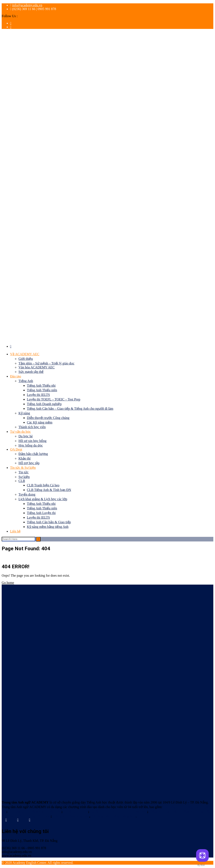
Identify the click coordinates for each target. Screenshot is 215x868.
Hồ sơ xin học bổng (32, 441)
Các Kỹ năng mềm (40, 422)
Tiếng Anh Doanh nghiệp (44, 404)
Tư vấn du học (20, 432)
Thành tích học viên (32, 427)
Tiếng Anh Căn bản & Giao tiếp (49, 522)
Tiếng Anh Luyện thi (41, 513)
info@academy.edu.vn (27, 5)
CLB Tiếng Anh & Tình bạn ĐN (49, 490)
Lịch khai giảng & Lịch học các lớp (43, 499)
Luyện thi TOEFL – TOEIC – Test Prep (54, 399)
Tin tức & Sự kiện (23, 468)
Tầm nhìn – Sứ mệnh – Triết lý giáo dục (46, 363)
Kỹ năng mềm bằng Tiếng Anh (113, 816)
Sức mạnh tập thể (31, 372)
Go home (8, 583)
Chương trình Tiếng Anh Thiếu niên (35, 812)
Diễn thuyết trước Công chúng (48, 418)
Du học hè (26, 436)
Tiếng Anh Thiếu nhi (41, 386)
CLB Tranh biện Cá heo (43, 485)
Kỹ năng (24, 413)
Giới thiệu (26, 359)
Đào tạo (16, 376)
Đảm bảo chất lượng (33, 454)
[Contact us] (202, 855)
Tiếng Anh (26, 381)
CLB (22, 481)
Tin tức (24, 472)
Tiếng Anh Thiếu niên (42, 390)
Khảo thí (24, 458)
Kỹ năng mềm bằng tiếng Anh (48, 527)
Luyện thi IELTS (38, 395)
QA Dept (16, 449)
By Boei (201, 865)
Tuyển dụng (27, 494)
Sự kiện (24, 477)
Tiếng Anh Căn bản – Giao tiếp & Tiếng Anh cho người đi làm (70, 409)
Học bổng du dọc (31, 445)
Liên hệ (15, 531)
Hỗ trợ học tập (29, 463)
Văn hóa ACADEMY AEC (37, 367)
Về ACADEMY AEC (25, 354)
